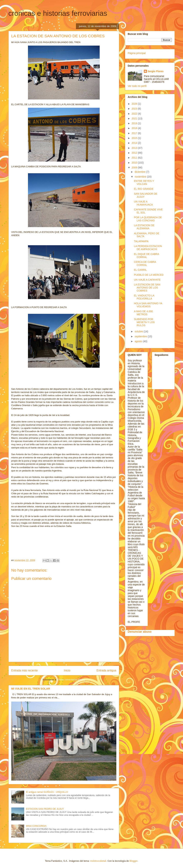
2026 (135, 104)
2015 (135, 138)
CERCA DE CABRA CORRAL (145, 263)
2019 (135, 123)
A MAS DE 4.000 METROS (143, 313)
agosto (139, 341)
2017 (135, 133)
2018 (135, 128)
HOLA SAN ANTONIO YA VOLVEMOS (148, 305)
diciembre (140, 172)
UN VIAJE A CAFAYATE (147, 280)
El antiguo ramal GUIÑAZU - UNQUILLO (47, 792)
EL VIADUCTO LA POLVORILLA (144, 297)
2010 (135, 163)
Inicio (67, 670)
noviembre (141, 177)
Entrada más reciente (25, 670)
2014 (135, 143)
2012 (135, 153)
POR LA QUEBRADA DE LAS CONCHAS (148, 219)
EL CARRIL (140, 270)
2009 (135, 167)
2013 (135, 148)
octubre (139, 331)
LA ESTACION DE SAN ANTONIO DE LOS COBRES (147, 288)
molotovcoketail (98, 861)
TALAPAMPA (141, 241)
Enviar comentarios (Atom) (71, 680)
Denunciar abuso (140, 632)
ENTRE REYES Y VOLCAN (144, 182)
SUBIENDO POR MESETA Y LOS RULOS (144, 322)
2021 (135, 118)
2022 (135, 114)
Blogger (134, 861)
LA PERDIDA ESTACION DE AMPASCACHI (148, 248)
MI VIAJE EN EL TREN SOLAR (31, 689)
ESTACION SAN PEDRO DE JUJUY (45, 809)
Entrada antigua (106, 670)
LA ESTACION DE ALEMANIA (144, 227)
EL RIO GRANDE (144, 189)
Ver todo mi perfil (137, 86)
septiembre (141, 336)
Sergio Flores (155, 71)
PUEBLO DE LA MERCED (149, 275)
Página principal (137, 53)
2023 (135, 109)
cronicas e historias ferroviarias (58, 13)
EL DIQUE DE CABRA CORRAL (146, 256)
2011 (135, 158)
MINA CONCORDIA (36, 826)
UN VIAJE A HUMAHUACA (143, 203)
